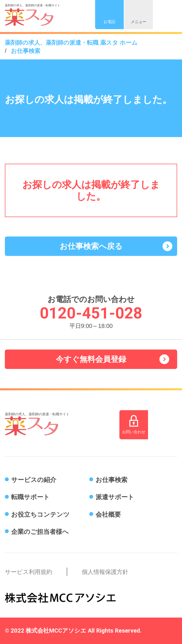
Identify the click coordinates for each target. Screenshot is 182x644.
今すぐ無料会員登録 (91, 359)
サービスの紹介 (34, 480)
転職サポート (30, 497)
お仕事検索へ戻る (91, 246)
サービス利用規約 (29, 572)
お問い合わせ (134, 432)
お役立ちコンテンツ (40, 514)
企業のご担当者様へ (40, 532)
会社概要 (108, 514)
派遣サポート (115, 497)
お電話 (109, 22)
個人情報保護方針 (105, 572)
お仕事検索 (112, 480)
